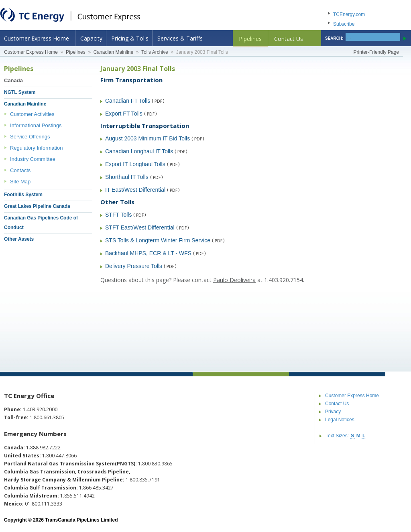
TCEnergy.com (349, 14)
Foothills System (23, 195)
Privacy (333, 412)
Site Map (20, 182)
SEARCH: (334, 38)
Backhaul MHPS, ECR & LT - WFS (148, 253)
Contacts (20, 170)
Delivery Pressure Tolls (134, 266)
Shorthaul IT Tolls (127, 177)
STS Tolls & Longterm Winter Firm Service (158, 240)
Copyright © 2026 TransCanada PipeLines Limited (61, 520)
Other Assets (19, 239)
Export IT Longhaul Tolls (135, 164)
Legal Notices (340, 420)
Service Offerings (30, 137)
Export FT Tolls (124, 114)
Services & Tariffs (180, 38)
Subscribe (344, 24)
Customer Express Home (37, 38)
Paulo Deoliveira (234, 280)
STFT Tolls (118, 215)
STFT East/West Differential (140, 227)
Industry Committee (33, 159)
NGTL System (20, 92)
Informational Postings (36, 125)
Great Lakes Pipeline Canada (37, 206)
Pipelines (250, 39)
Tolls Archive (155, 52)
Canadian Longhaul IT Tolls (139, 151)
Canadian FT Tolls (128, 101)
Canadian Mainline (113, 52)
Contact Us (289, 39)
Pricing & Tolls (130, 38)
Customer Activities (32, 114)
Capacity (91, 38)
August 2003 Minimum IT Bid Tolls (148, 138)
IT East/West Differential (135, 190)
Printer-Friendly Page (376, 52)
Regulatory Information (37, 148)
